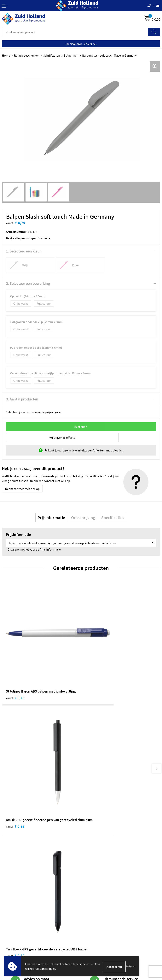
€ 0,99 (94, 670)
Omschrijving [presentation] (83, 518)
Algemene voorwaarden (18, 929)
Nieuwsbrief (91, 846)
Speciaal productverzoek (81, 44)
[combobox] (75, 32)
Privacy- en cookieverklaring (21, 934)
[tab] (51, 518)
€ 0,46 (15, 665)
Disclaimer (9, 940)
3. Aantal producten (22, 399)
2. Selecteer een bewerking (28, 283)
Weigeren (131, 967)
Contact (88, 840)
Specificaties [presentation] (113, 518)
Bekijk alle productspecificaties (28, 238)
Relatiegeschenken (27, 55)
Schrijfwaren (52, 55)
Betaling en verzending (98, 852)
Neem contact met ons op (22, 489)
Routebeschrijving (95, 858)
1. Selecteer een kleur (23, 251)
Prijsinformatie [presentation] (51, 518)
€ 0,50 (15, 772)
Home (6, 55)
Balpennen (71, 55)
